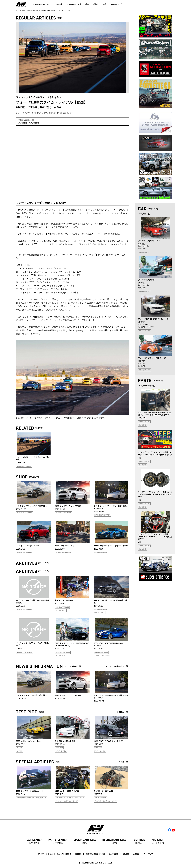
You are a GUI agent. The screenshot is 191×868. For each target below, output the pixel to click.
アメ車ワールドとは (41, 4)
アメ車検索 (58, 4)
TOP (18, 11)
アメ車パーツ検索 (74, 4)
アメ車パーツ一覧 (147, 386)
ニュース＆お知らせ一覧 (117, 666)
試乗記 (96, 4)
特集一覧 (123, 762)
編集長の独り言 (33, 11)
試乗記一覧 (122, 712)
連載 (104, 4)
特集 (87, 4)
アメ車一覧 (144, 214)
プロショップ (116, 4)
